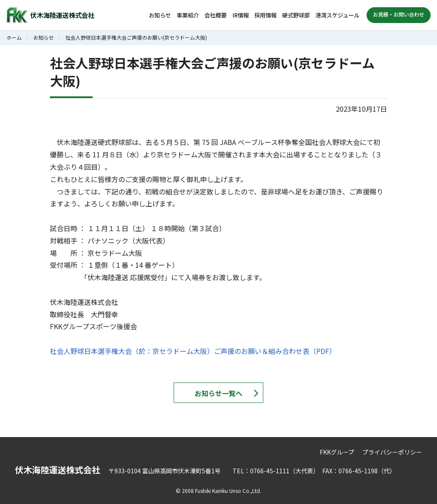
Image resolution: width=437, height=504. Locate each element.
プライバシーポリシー (392, 452)
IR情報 (241, 15)
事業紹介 (188, 15)
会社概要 (216, 15)
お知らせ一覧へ (218, 393)
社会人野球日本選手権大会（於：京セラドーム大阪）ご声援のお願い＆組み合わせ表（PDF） (193, 351)
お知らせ (160, 15)
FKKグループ (337, 452)
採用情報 (265, 15)
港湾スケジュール (337, 15)
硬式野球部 (296, 15)
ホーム (14, 37)
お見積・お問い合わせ (399, 14)
